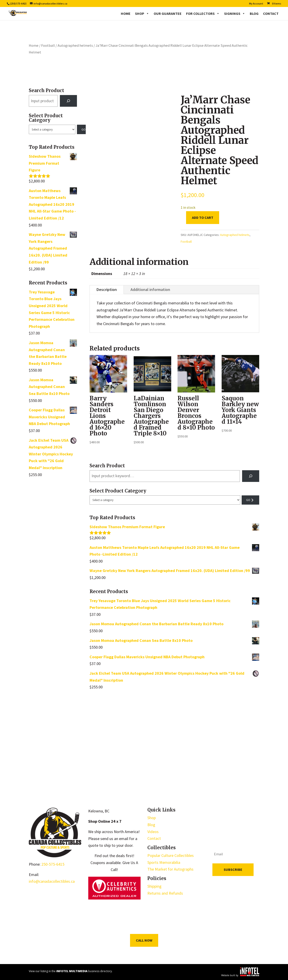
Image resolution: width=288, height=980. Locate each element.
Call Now (144, 940)
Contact (271, 13)
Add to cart (203, 217)
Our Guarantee (168, 13)
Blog (254, 13)
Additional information (150, 289)
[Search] (68, 101)
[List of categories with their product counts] (52, 129)
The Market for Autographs (170, 869)
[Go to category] (81, 129)
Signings (235, 13)
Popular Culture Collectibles (171, 855)
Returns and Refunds (165, 893)
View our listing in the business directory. (71, 971)
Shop (142, 13)
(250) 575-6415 (18, 3)
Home (126, 13)
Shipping (154, 886)
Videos (153, 832)
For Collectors (203, 13)
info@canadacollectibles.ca (52, 881)
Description (107, 289)
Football (48, 45)
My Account (256, 4)
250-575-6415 (53, 864)
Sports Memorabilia (164, 862)
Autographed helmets (75, 45)
